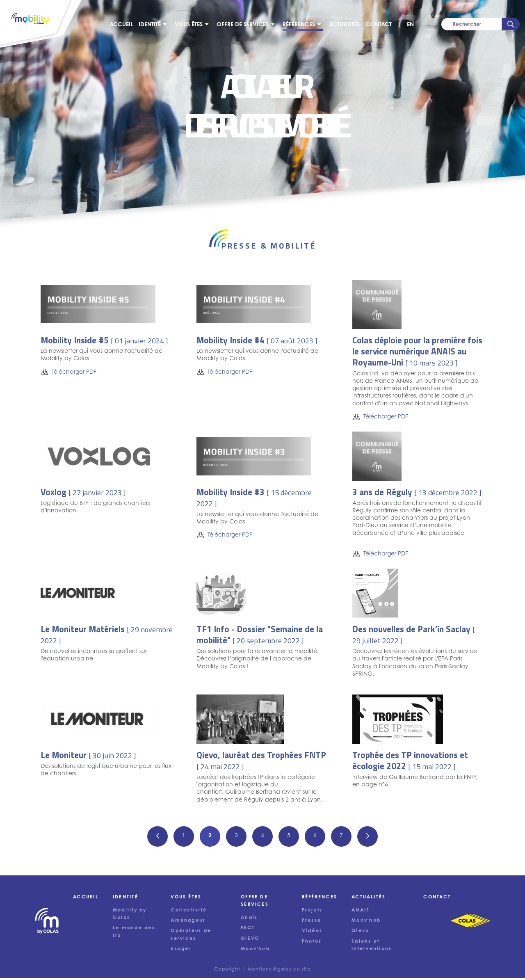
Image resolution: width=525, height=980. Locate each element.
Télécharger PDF (68, 374)
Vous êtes (191, 25)
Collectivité (189, 912)
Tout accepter (69, 965)
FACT (248, 930)
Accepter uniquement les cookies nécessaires (172, 965)
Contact (381, 25)
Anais (249, 920)
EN (412, 25)
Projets (312, 912)
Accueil (123, 25)
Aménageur (188, 923)
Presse (312, 923)
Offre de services (245, 25)
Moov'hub (366, 923)
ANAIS (361, 912)
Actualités (346, 25)
